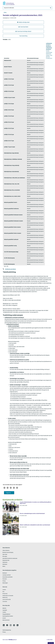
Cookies (4, 612)
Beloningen (5, 583)
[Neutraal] (11, 488)
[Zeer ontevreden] (4, 488)
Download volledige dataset (23, 31)
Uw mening (51, 643)
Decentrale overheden (8, 577)
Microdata (5, 556)
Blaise (4, 566)
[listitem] (4, 625)
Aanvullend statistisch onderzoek (10, 558)
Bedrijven (5, 573)
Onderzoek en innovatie (8, 596)
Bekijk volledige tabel (23, 22)
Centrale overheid (7, 575)
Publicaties (5, 562)
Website (4, 608)
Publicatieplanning (7, 630)
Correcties (5, 602)
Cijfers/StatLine (6, 550)
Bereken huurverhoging (8, 552)
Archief (4, 618)
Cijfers (5, 13)
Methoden (5, 564)
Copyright (5, 610)
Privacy (4, 581)
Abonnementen (6, 620)
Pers (4, 592)
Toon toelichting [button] (23, 36)
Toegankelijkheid (6, 614)
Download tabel (23, 27)
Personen (5, 579)
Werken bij (5, 598)
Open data (5, 554)
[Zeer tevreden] (17, 488)
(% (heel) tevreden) (50, 51)
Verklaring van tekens (10, 269)
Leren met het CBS (7, 600)
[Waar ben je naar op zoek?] (27, 8)
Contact (4, 590)
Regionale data (6, 560)
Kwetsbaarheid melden (8, 616)
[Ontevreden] (8, 488)
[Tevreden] (14, 488)
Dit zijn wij (5, 594)
